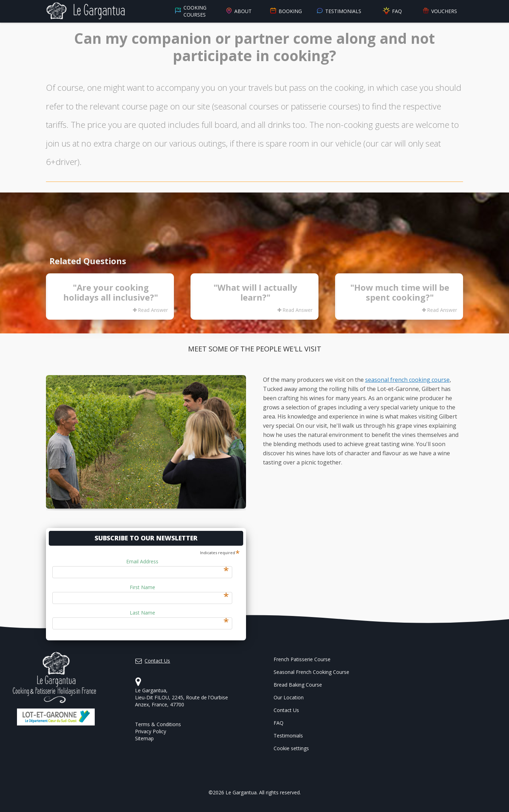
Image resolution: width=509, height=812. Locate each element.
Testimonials (339, 11)
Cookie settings (291, 748)
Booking (286, 11)
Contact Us (286, 710)
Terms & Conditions (158, 724)
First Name (179, 587)
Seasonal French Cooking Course (311, 672)
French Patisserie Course (302, 659)
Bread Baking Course (298, 685)
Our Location (289, 697)
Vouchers (440, 11)
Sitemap (144, 738)
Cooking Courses (191, 11)
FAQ (392, 11)
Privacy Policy (151, 731)
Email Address (177, 562)
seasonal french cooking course (407, 380)
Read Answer (150, 310)
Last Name (179, 613)
